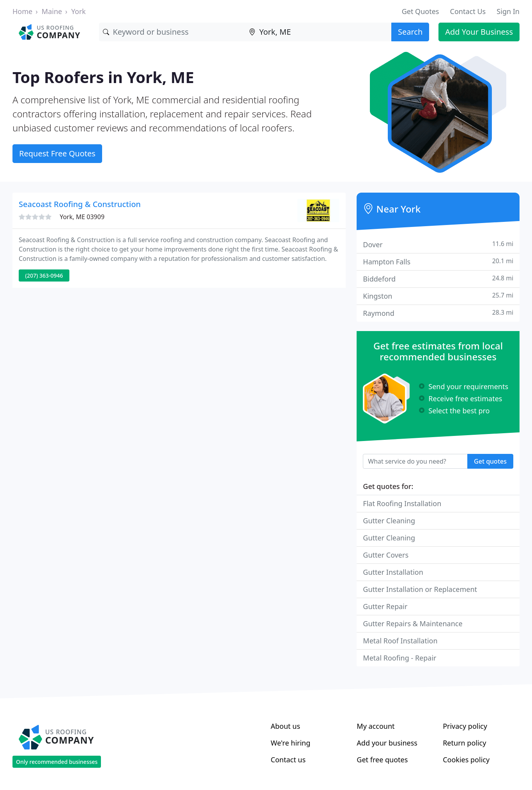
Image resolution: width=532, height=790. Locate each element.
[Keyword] (172, 32)
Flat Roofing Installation (402, 503)
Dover (438, 244)
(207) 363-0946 (44, 275)
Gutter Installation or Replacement (420, 589)
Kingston (438, 296)
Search (410, 32)
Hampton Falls (438, 261)
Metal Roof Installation (400, 641)
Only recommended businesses (57, 762)
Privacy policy (465, 726)
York (79, 11)
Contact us (288, 760)
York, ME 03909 (82, 217)
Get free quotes (382, 760)
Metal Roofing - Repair (399, 658)
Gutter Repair (385, 606)
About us (286, 726)
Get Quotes (421, 11)
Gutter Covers (386, 555)
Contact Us (468, 11)
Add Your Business (479, 32)
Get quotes (490, 461)
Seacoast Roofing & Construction (80, 204)
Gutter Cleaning (389, 521)
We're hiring (291, 743)
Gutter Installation (393, 572)
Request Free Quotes (57, 153)
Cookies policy (466, 760)
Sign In (508, 11)
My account (376, 726)
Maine (52, 11)
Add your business (387, 743)
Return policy (464, 743)
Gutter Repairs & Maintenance (413, 623)
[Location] (318, 32)
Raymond (438, 313)
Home (22, 11)
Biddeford (438, 279)
